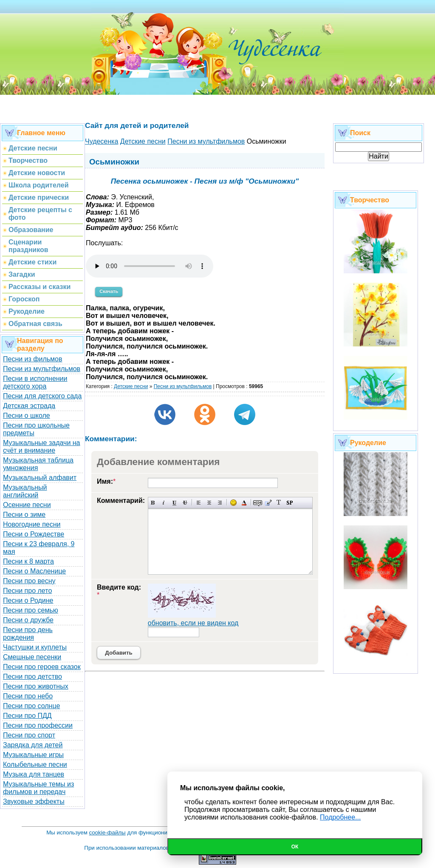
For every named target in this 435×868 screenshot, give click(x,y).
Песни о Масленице (34, 571)
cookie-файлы (107, 833)
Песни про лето (27, 591)
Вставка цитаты (268, 503)
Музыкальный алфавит (40, 478)
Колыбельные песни (35, 764)
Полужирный (153, 503)
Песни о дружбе (28, 620)
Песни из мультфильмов (42, 369)
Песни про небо (28, 696)
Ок (295, 847)
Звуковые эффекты (34, 801)
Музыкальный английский (25, 491)
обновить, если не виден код (193, 623)
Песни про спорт (29, 735)
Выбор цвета (244, 503)
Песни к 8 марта (28, 561)
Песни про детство (32, 677)
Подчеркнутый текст (174, 503)
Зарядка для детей (33, 745)
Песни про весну (29, 581)
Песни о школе (27, 416)
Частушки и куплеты (35, 647)
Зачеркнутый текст (185, 503)
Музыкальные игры (33, 755)
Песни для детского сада (42, 396)
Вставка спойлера (290, 503)
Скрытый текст (258, 503)
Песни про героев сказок (42, 667)
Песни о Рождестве (34, 534)
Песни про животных (36, 686)
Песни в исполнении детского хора (35, 382)
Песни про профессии (38, 725)
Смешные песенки (32, 657)
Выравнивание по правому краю (220, 503)
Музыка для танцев (34, 774)
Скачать (109, 291)
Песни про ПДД (27, 716)
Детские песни (131, 386)
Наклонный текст (164, 503)
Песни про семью (31, 610)
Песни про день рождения (28, 634)
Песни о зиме (24, 515)
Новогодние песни (32, 524)
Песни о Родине (28, 600)
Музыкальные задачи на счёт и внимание (42, 447)
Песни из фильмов (33, 359)
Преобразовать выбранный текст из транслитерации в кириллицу (279, 503)
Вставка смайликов (233, 503)
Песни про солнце (31, 706)
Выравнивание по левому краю (199, 503)
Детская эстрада (29, 406)
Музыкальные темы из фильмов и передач (38, 788)
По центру (209, 503)
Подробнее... (340, 817)
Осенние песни (27, 505)
